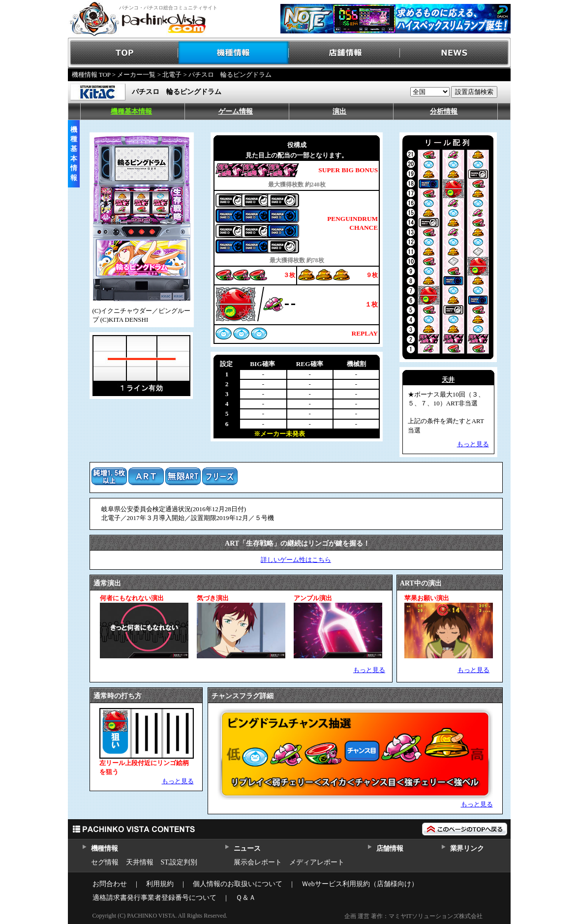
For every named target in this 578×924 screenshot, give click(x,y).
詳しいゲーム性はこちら (296, 560)
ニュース (247, 848)
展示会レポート (258, 862)
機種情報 (234, 53)
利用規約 (160, 884)
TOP (123, 53)
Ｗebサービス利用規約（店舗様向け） (360, 884)
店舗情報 (345, 53)
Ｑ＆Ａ (246, 898)
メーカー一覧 (136, 75)
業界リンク (467, 848)
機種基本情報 (131, 111)
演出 (339, 111)
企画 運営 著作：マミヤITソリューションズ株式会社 (413, 916)
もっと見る (369, 670)
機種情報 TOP (91, 75)
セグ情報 (105, 862)
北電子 (172, 75)
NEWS (455, 53)
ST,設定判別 (179, 862)
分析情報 (444, 111)
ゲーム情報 (236, 111)
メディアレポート (317, 862)
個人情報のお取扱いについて (238, 884)
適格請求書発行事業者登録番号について (154, 898)
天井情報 (140, 862)
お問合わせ (110, 884)
